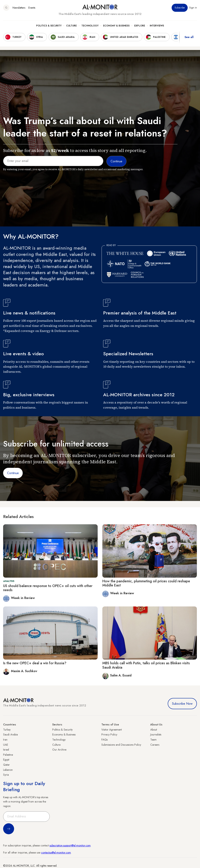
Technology (90, 26)
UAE (6, 745)
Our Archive (59, 750)
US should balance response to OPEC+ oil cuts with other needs (48, 588)
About (154, 730)
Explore (140, 26)
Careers (155, 745)
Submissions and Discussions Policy (121, 745)
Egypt (6, 760)
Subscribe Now (182, 704)
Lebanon (8, 770)
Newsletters (19, 8)
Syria (6, 775)
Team (153, 740)
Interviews (157, 26)
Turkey (7, 730)
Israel (6, 750)
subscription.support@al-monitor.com (70, 845)
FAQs (105, 740)
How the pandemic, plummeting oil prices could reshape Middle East (146, 583)
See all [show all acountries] (189, 37)
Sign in (193, 8)
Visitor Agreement (112, 730)
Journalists (156, 734)
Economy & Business (116, 26)
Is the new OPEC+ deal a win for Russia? (35, 663)
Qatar (6, 765)
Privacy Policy (109, 734)
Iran (5, 740)
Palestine (8, 755)
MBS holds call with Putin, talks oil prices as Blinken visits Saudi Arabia (146, 665)
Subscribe (180, 8)
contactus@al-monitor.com (56, 853)
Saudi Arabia (10, 734)
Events (32, 8)
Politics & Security (49, 26)
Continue (13, 473)
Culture (71, 26)
